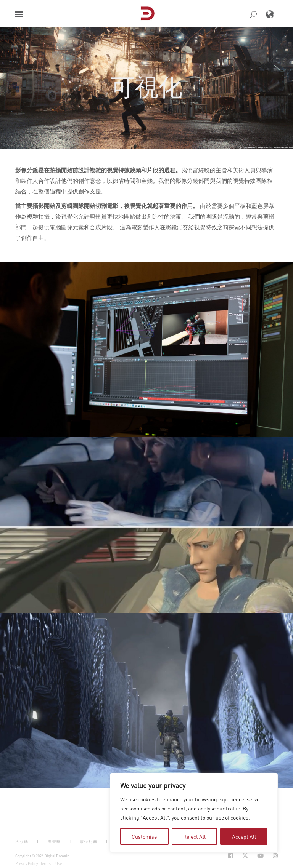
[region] (194, 813)
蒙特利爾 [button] (89, 841)
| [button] (38, 841)
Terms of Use (51, 863)
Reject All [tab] (194, 836)
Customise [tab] (144, 836)
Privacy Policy (27, 863)
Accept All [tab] (244, 836)
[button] (19, 14)
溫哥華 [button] (54, 841)
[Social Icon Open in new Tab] (231, 856)
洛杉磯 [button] (22, 841)
